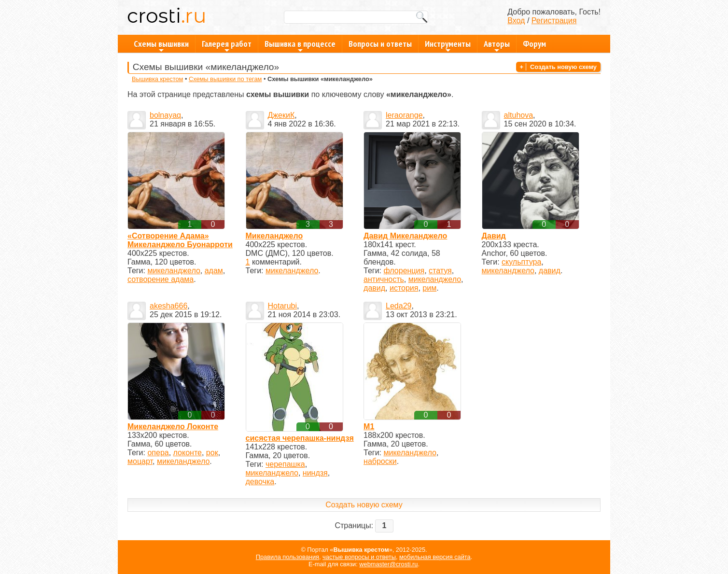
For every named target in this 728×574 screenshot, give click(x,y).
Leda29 (399, 306)
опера (158, 453)
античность (384, 279)
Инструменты (448, 45)
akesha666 (168, 306)
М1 (369, 427)
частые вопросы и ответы (359, 557)
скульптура (521, 262)
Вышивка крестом (157, 79)
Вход (516, 21)
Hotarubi (282, 306)
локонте (188, 453)
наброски (380, 461)
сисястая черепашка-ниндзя (300, 438)
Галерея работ (227, 45)
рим (429, 288)
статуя (440, 271)
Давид (494, 236)
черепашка (285, 464)
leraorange (404, 115)
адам (214, 271)
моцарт (140, 461)
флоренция (404, 271)
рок (212, 453)
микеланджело (174, 271)
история (404, 288)
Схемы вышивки (161, 45)
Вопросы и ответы (380, 44)
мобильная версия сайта (435, 557)
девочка (260, 482)
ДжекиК (281, 115)
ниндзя (315, 473)
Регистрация (554, 21)
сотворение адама (161, 279)
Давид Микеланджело (405, 236)
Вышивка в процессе (300, 45)
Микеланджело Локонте (173, 427)
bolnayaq (165, 115)
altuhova (519, 115)
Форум (534, 44)
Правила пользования (287, 557)
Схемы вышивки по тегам (225, 79)
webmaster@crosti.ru (388, 564)
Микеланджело (274, 236)
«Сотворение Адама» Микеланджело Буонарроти (180, 240)
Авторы (497, 45)
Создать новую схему (563, 67)
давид (374, 288)
